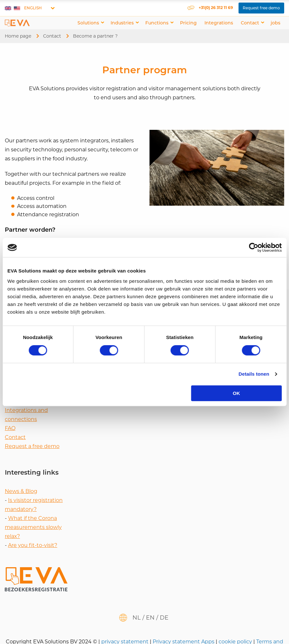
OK (236, 393)
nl (137, 618)
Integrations (219, 23)
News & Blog (21, 491)
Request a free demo (32, 446)
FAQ (10, 428)
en (150, 618)
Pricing (188, 23)
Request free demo (261, 8)
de (164, 618)
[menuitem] (90, 23)
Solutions (88, 23)
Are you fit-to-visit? (33, 545)
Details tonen (254, 374)
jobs (275, 23)
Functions (157, 23)
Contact (250, 23)
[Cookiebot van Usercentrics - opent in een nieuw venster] (253, 247)
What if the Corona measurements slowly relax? (33, 527)
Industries (122, 23)
